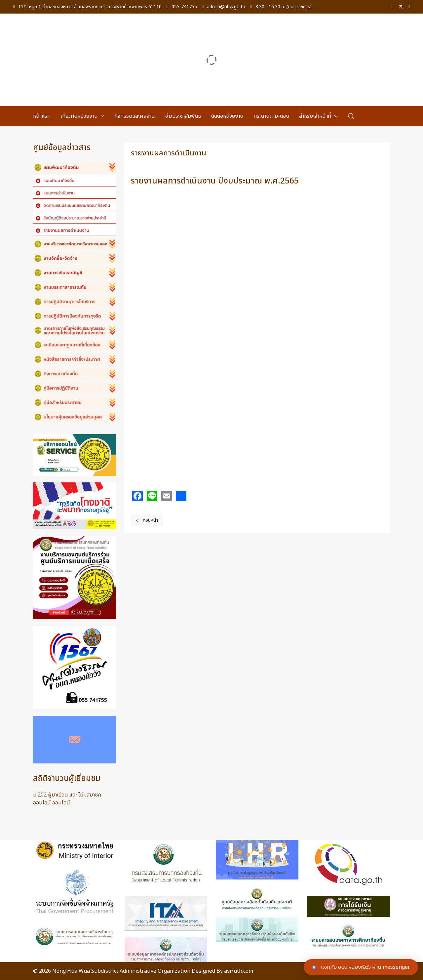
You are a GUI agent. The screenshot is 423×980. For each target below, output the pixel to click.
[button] (351, 116)
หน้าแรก (42, 116)
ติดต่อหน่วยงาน (227, 116)
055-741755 (182, 7)
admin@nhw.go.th (224, 7)
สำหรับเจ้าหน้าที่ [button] (318, 116)
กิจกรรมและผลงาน (135, 116)
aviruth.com (239, 971)
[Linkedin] (409, 7)
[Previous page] (147, 520)
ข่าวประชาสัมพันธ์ (183, 116)
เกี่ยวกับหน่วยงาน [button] (82, 116)
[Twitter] (401, 7)
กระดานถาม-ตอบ (271, 116)
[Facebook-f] (393, 7)
